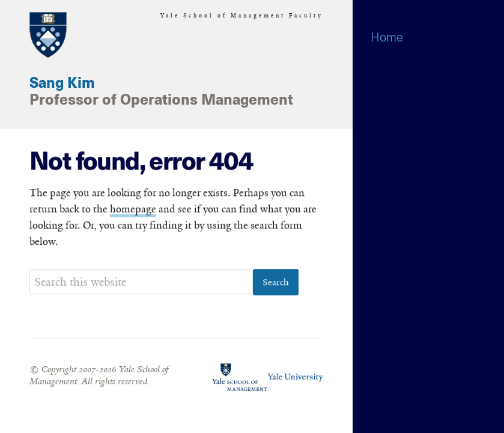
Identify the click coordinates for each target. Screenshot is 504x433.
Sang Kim (62, 84)
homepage (133, 210)
